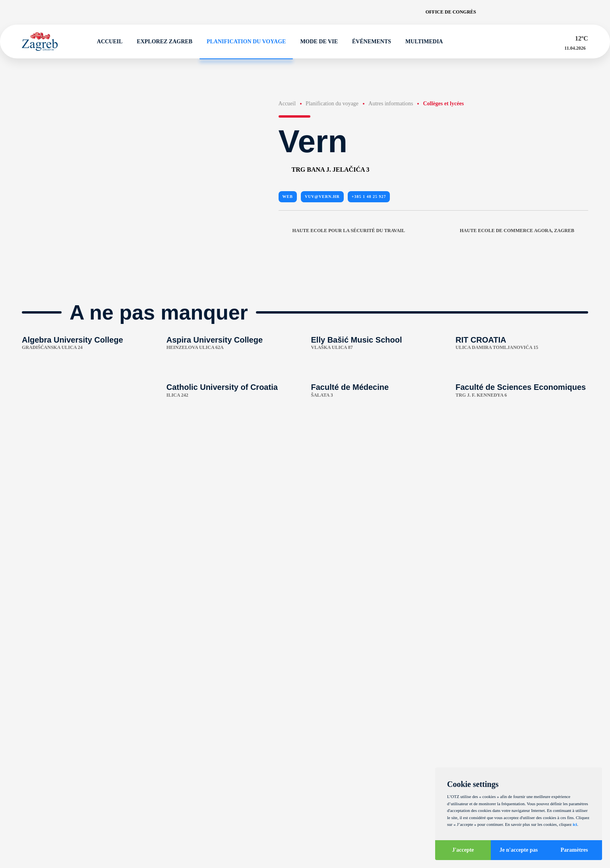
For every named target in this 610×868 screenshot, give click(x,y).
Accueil (106, 42)
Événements (368, 42)
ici (575, 824)
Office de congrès (451, 12)
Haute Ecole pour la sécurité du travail (342, 231)
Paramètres (574, 850)
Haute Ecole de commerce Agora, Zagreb (524, 231)
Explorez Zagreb (161, 42)
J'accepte (463, 850)
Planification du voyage (243, 42)
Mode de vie (315, 42)
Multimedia (420, 42)
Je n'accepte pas (519, 850)
